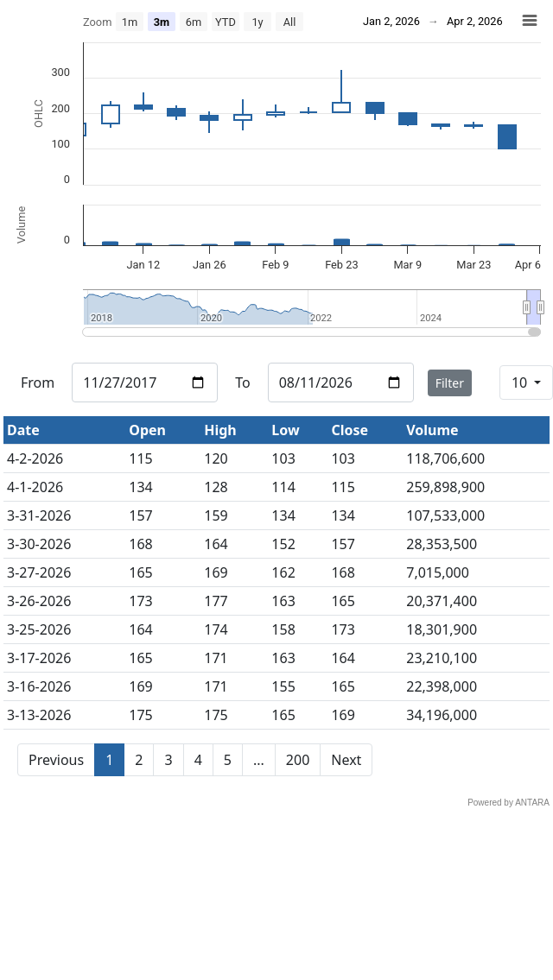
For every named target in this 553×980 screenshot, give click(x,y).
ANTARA (532, 803)
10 (521, 383)
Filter (450, 383)
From (38, 383)
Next (346, 760)
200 (298, 760)
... (259, 760)
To (242, 383)
